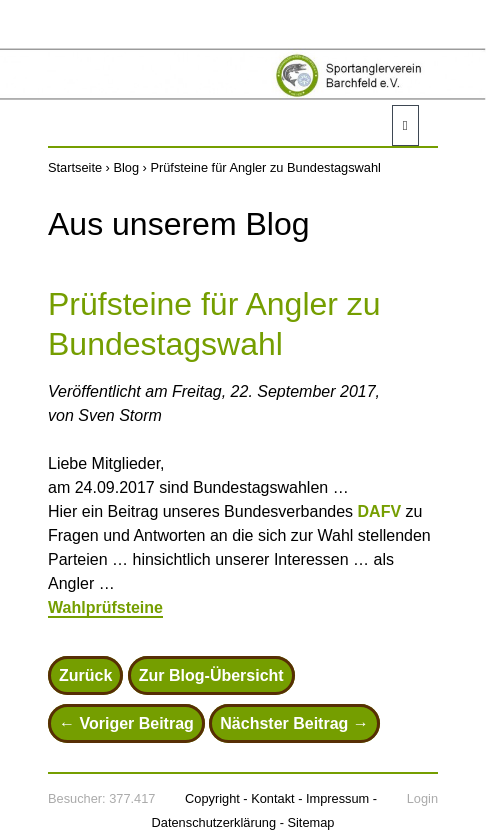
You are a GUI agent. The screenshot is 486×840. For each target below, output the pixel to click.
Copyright (212, 798)
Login (422, 798)
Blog (126, 167)
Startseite (75, 167)
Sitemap (310, 822)
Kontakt (272, 798)
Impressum (337, 798)
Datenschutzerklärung (214, 822)
